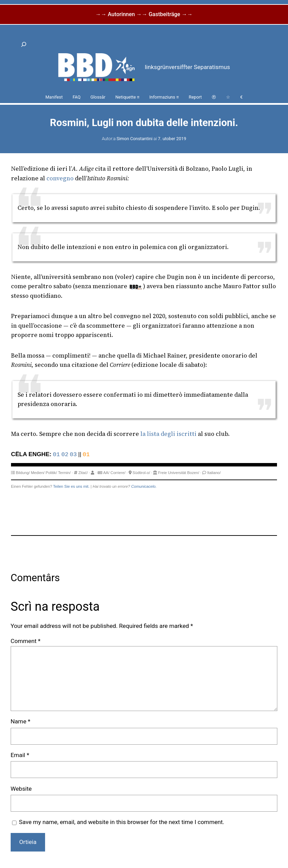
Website (21, 789)
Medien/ (38, 473)
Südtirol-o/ (141, 473)
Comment (26, 641)
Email (20, 755)
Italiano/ (214, 473)
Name (20, 721)
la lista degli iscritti (168, 434)
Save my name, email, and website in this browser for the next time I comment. (122, 822)
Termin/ (65, 473)
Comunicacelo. (144, 486)
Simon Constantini (135, 139)
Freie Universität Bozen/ (178, 473)
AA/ (106, 473)
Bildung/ (23, 473)
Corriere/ (118, 473)
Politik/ (51, 473)
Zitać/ (83, 473)
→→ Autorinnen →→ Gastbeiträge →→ (144, 14)
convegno (60, 178)
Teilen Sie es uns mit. (71, 486)
